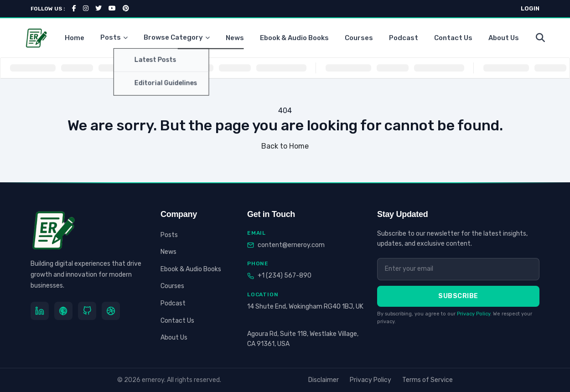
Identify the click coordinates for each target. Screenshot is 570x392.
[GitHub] (87, 311)
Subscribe (458, 296)
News (235, 38)
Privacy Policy (474, 314)
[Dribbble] (111, 311)
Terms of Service (427, 380)
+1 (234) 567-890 (285, 276)
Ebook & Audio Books (294, 38)
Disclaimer (324, 380)
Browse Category (177, 37)
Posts (114, 37)
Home (75, 38)
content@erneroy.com (291, 245)
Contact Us (453, 38)
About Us (504, 38)
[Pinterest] (63, 311)
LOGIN (530, 8)
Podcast (404, 38)
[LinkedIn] (40, 311)
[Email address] (458, 269)
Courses (359, 38)
